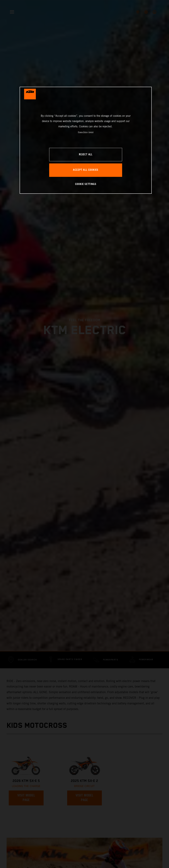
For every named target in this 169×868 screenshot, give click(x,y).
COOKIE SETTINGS (86, 184)
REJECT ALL (86, 155)
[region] (86, 140)
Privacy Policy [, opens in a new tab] (83, 132)
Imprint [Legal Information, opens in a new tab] (91, 132)
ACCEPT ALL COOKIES (86, 170)
